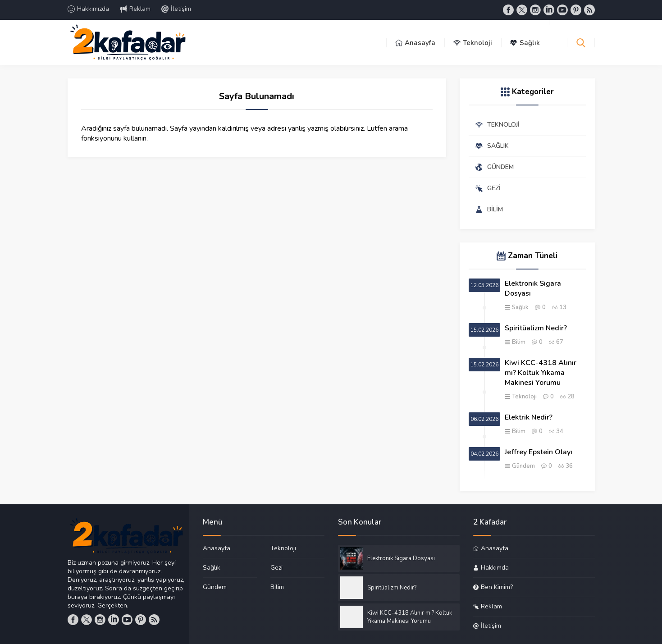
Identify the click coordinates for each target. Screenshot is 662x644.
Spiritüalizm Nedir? (536, 328)
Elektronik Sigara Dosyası (533, 288)
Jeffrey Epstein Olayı (539, 452)
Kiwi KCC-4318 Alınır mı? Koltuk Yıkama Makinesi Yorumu (541, 373)
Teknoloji (524, 397)
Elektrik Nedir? (529, 417)
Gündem (523, 466)
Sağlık (520, 307)
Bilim (519, 342)
